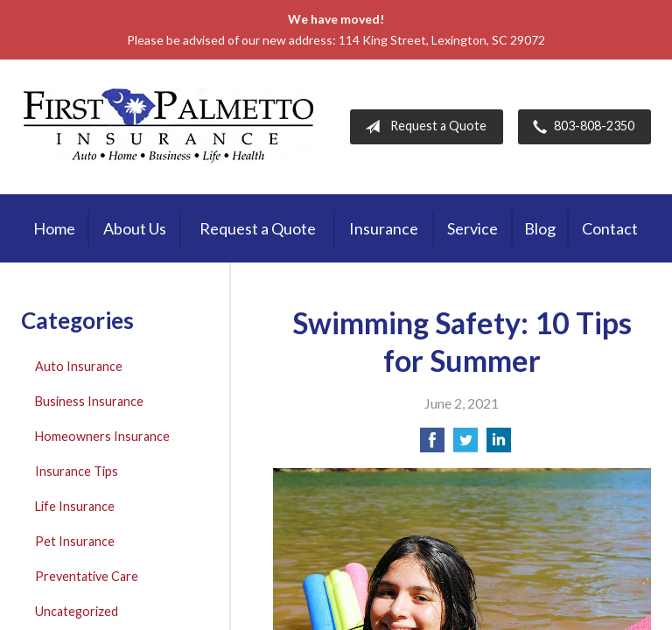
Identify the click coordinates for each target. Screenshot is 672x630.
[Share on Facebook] (432, 445)
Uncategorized (77, 611)
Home (54, 228)
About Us (135, 228)
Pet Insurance (75, 541)
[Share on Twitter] (465, 445)
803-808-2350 (580, 127)
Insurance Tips (77, 471)
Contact (610, 228)
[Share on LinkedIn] (499, 445)
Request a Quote (422, 127)
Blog (540, 228)
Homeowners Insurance (102, 436)
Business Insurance (89, 401)
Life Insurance (75, 506)
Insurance (384, 228)
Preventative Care (87, 576)
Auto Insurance (79, 366)
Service (472, 228)
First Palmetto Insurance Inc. (169, 127)
